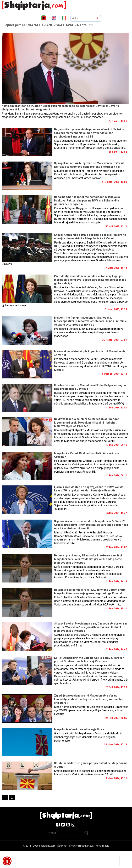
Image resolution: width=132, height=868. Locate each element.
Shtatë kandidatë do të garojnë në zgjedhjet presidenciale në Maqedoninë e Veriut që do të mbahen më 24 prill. (90, 773)
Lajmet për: (48, 25)
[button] (7, 861)
